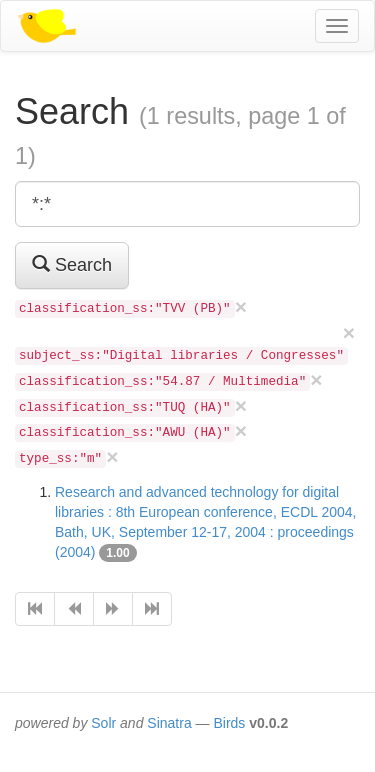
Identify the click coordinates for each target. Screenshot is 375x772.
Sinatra (169, 723)
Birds (229, 723)
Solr (103, 723)
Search (72, 264)
